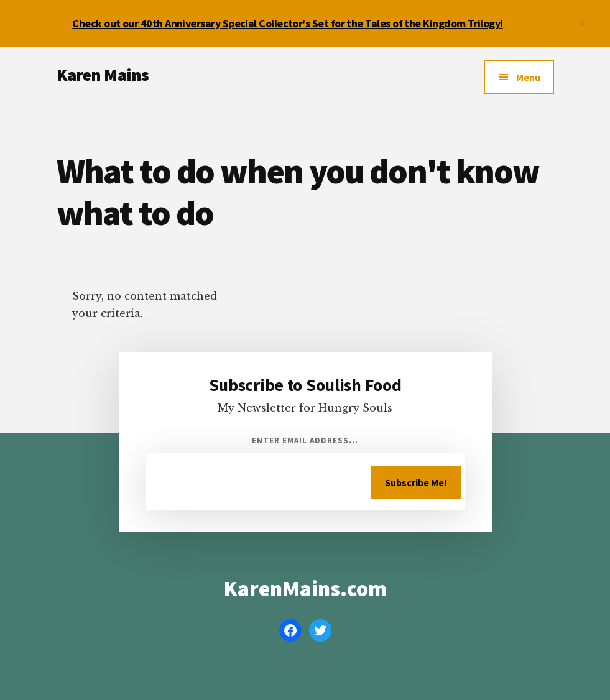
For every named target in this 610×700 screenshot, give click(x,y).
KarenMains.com (305, 589)
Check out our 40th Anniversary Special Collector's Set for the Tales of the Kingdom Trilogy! (287, 23)
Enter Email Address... (305, 440)
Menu (528, 77)
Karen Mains (103, 75)
